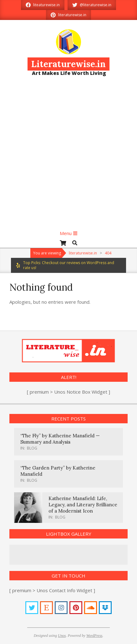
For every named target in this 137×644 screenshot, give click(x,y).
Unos (62, 636)
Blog (32, 448)
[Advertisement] (68, 156)
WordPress (94, 636)
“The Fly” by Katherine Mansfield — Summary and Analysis (60, 439)
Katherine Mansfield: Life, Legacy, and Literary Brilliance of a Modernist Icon (83, 505)
